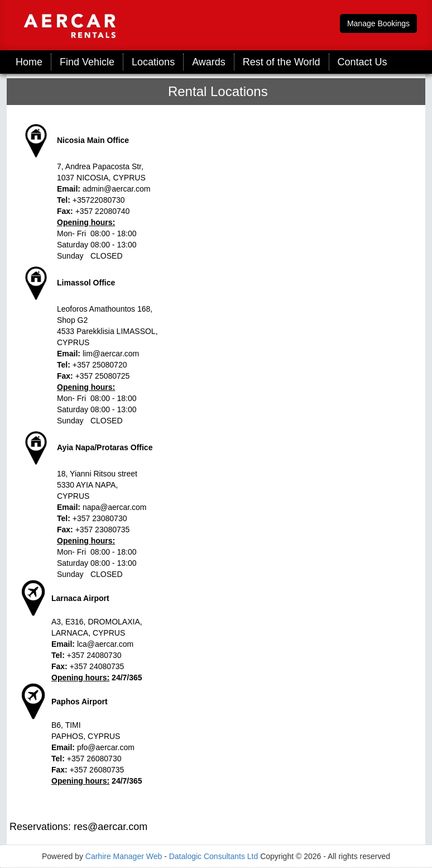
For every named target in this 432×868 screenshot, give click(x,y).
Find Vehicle (87, 62)
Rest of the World (282, 62)
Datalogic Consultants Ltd (214, 856)
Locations (153, 62)
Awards (209, 62)
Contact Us (363, 62)
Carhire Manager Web (124, 856)
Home (29, 62)
